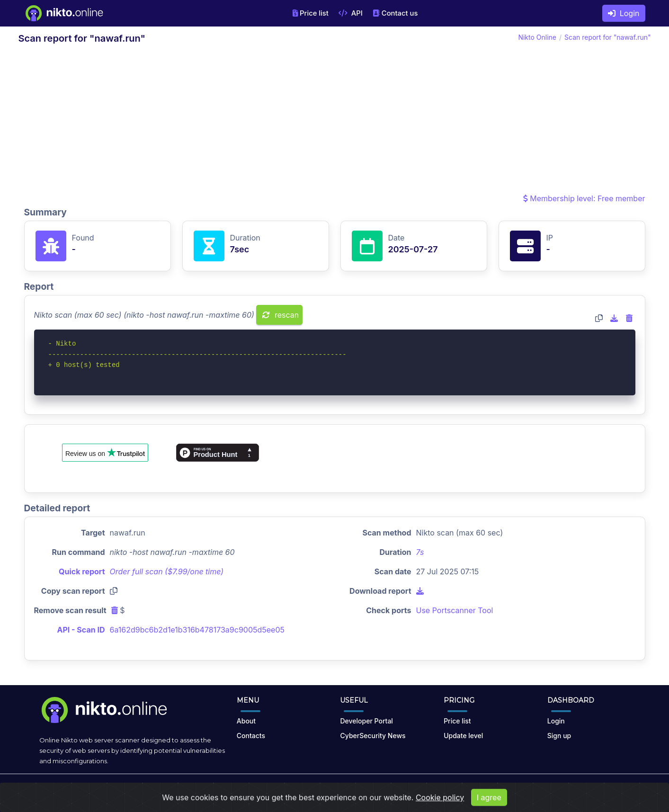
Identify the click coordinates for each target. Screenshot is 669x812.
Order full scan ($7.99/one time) (167, 571)
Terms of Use (345, 790)
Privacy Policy (395, 790)
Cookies (436, 790)
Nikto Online (537, 37)
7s (420, 552)
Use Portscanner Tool (455, 610)
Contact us (395, 13)
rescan (281, 315)
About (246, 721)
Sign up (559, 736)
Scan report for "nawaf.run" (607, 37)
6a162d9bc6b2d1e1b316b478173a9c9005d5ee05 (197, 630)
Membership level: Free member (584, 198)
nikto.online (107, 790)
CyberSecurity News (373, 736)
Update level (463, 736)
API (351, 13)
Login (624, 13)
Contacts (251, 736)
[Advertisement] (335, 121)
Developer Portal (366, 721)
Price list (311, 13)
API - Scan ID (81, 630)
